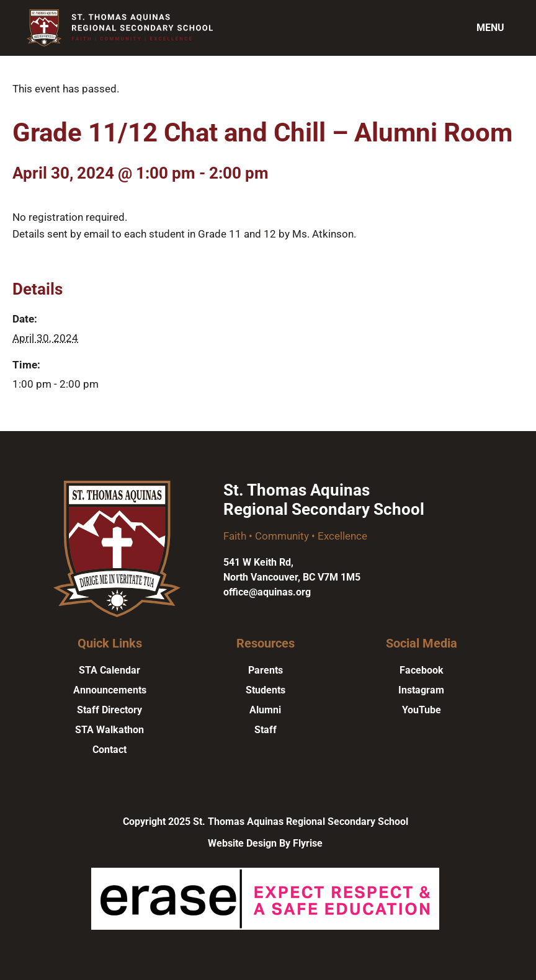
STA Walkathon (109, 730)
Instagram (421, 690)
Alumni (265, 710)
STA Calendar (109, 670)
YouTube (422, 710)
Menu (490, 28)
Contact (109, 750)
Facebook (422, 670)
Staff (266, 730)
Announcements (110, 690)
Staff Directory (109, 710)
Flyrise (308, 843)
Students (266, 690)
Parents (266, 670)
